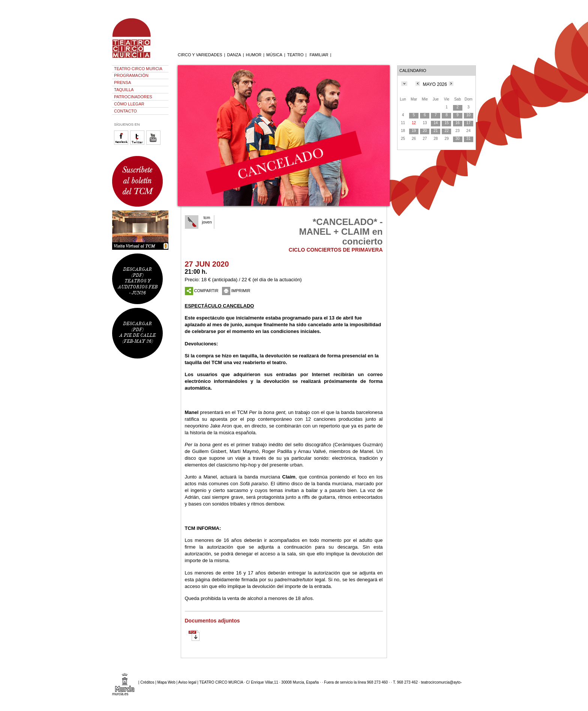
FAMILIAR (319, 55)
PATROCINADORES (133, 97)
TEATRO (295, 55)
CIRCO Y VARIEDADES (200, 55)
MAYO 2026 (435, 84)
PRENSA (122, 82)
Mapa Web (166, 682)
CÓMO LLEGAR (129, 104)
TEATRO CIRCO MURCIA (138, 69)
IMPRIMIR (236, 291)
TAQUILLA (124, 90)
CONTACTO (125, 111)
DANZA (234, 55)
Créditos (147, 682)
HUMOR (254, 55)
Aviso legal (187, 682)
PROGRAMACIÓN (131, 75)
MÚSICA (274, 55)
